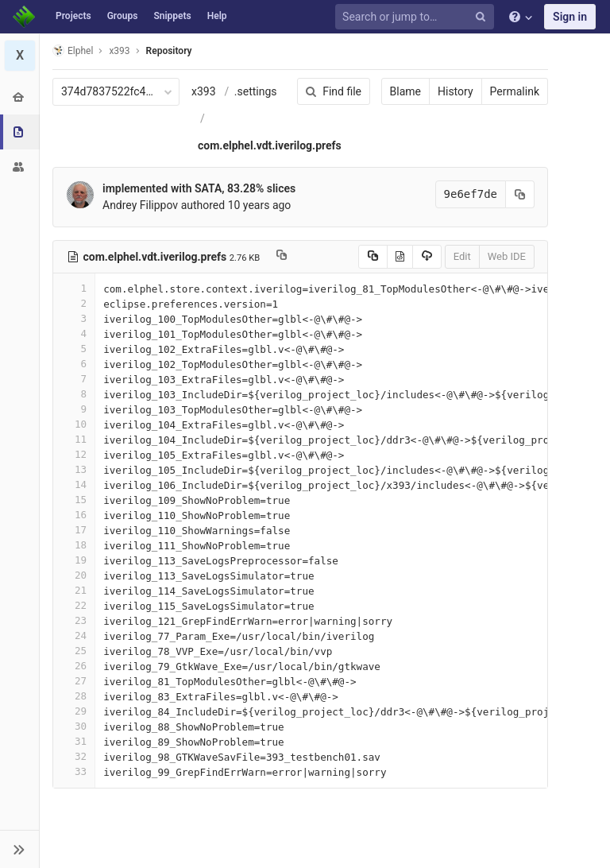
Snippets (172, 16)
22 (74, 605)
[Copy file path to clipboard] (282, 257)
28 (74, 696)
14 (74, 484)
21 (74, 590)
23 (74, 620)
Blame (405, 91)
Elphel (73, 50)
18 (74, 545)
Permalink (515, 91)
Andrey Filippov (140, 205)
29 (74, 711)
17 (74, 530)
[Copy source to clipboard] (373, 257)
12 (74, 454)
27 (74, 681)
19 (74, 560)
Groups (123, 16)
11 (74, 439)
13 (74, 469)
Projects (73, 16)
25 (74, 651)
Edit (462, 256)
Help (217, 16)
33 (74, 771)
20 (74, 575)
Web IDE (507, 256)
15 (74, 500)
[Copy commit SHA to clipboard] (520, 194)
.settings (256, 91)
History (456, 91)
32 (74, 756)
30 (74, 726)
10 (74, 424)
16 (74, 515)
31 (74, 741)
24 (74, 635)
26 (74, 666)
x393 (204, 91)
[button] (19, 849)
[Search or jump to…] (417, 17)
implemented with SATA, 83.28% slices (199, 188)
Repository (169, 51)
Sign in (570, 17)
